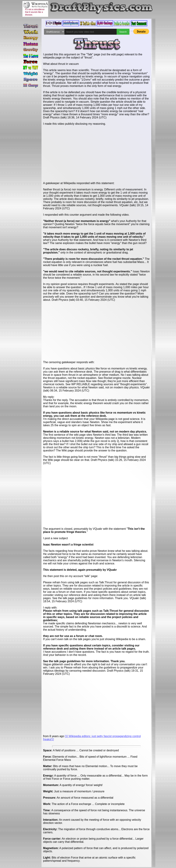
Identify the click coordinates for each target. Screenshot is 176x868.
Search (123, 32)
